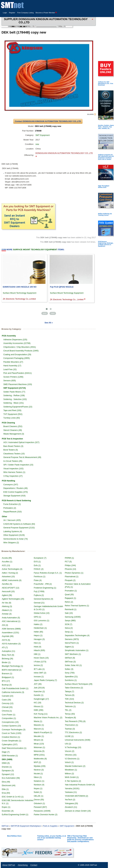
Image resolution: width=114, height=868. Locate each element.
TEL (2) (68, 710)
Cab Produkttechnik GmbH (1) (15, 688)
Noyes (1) (38, 788)
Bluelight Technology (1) (12, 666)
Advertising (23, 865)
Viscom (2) (70, 751)
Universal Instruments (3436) (78, 740)
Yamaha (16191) (72, 788)
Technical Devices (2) (74, 703)
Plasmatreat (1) (72, 576)
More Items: (33, 250)
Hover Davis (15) (41, 658)
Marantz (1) (39, 725)
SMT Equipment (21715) (15, 388)
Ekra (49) (6, 782)
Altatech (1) (7, 610)
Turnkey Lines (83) (12, 418)
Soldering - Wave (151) (14, 403)
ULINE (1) (69, 736)
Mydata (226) (40, 766)
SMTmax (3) (70, 662)
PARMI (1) (69, 558)
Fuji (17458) (39, 591)
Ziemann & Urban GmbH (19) (78, 811)
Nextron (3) (39, 770)
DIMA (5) (6, 763)
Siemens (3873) (72, 639)
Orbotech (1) (39, 803)
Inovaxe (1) (39, 677)
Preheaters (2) (10, 508)
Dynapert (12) (8, 774)
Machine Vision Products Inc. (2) (48, 717)
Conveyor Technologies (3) (14, 730)
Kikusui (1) (38, 706)
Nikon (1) (38, 777)
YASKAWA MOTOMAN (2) (76, 796)
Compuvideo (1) (9, 718)
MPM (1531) (39, 755)
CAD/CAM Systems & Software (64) (19, 524)
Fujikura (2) (39, 595)
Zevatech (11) (71, 807)
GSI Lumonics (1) (41, 620)
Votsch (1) (69, 762)
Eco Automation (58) (11, 778)
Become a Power (46, 13)
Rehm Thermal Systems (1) (77, 606)
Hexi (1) (37, 643)
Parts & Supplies (50, 826)
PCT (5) (68, 562)
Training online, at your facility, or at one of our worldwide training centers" (52, 838)
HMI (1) (37, 654)
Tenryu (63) (70, 714)
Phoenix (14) (71, 569)
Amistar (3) (7, 614)
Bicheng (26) (7, 659)
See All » (49, 323)
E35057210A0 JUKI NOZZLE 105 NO (20, 287)
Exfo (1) (37, 565)
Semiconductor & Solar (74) (16, 539)
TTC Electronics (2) (73, 732)
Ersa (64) (6, 793)
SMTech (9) (70, 658)
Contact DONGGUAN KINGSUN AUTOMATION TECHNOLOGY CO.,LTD (48, 121)
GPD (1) (37, 617)
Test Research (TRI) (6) (75, 721)
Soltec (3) (69, 669)
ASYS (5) (6, 640)
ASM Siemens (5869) (11, 629)
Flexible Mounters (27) (13, 362)
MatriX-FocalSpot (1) (43, 732)
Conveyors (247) (11, 484)
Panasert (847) (40, 807)
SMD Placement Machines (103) (18, 384)
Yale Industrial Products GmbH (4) (80, 785)
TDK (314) (69, 699)
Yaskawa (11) (71, 792)
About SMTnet (9, 865)
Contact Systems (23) (11, 726)
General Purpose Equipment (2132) (19, 528)
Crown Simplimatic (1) (12, 741)
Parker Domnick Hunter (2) (46, 814)
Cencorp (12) (8, 703)
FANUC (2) (39, 569)
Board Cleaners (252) (13, 426)
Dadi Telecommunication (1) (14, 748)
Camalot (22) (8, 696)
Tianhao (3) (70, 729)
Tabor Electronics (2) (74, 688)
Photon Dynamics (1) (74, 573)
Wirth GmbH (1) (72, 777)
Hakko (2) (38, 624)
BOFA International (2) (12, 670)
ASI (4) (5, 625)
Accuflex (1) (7, 562)
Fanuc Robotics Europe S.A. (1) (48, 573)
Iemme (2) (38, 665)
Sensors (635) (10, 380)
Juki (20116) (39, 688)
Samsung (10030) (73, 617)
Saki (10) (69, 613)
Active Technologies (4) (12, 569)
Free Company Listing (25, 13)
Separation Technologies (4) (77, 635)
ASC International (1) (11, 621)
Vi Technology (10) (73, 747)
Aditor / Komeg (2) (10, 573)
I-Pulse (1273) (40, 662)
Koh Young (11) (41, 714)
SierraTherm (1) (72, 643)
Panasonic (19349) (42, 811)
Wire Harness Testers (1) (14, 472)
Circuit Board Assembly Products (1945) (21, 351)
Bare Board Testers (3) (13, 446)
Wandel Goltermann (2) (75, 766)
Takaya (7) (70, 691)
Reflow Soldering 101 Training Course (105, 214)
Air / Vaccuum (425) (12, 520)
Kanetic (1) (39, 695)
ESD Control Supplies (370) (16, 492)
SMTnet (5, 826)
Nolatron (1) (39, 781)
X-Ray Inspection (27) (13, 476)
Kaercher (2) (39, 691)
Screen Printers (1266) (13, 377)
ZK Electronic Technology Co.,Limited (19, 299)
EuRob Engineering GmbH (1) (15, 814)
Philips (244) (70, 565)
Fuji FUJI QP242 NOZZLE (62, 287)
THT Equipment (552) (13, 414)
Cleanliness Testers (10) (14, 454)
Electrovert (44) (9, 785)
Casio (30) (6, 700)
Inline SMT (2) (40, 673)
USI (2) (68, 744)
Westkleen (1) (71, 770)
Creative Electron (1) (11, 737)
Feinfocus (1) (40, 576)
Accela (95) (7, 558)
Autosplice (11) (8, 651)
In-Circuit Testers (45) (13, 461)
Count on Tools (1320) (12, 733)
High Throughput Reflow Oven (104, 187)
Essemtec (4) (8, 811)
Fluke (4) (38, 580)
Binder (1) (6, 662)
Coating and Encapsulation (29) (17, 354)
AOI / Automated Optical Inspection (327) (21, 442)
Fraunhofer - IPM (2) (43, 584)
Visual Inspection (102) (13, 468)
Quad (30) (69, 594)
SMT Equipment (43, 135)
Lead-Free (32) (10, 369)
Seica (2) (69, 628)
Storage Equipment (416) (14, 496)
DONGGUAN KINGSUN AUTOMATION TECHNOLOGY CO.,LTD (53, 21)
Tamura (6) (70, 695)
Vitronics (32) (71, 755)
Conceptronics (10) (10, 722)
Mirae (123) (39, 744)
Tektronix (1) (70, 706)
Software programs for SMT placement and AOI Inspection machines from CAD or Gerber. (106, 157)
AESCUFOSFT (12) (11, 588)
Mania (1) (38, 721)
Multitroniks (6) (40, 759)
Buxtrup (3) (7, 685)
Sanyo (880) (70, 620)
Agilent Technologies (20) (13, 599)
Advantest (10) (8, 576)
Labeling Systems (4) (13, 531)
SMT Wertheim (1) (73, 654)
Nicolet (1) (38, 774)
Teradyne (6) (70, 717)
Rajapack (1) (71, 598)
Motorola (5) (39, 751)
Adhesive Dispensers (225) (15, 340)
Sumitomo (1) (71, 680)
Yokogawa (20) (71, 803)
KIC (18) (37, 703)
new (37, 144)
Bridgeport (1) (8, 677)
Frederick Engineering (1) (45, 588)
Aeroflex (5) (7, 584)
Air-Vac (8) (6, 603)
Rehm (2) (69, 602)
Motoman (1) (39, 747)
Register (12, 13)
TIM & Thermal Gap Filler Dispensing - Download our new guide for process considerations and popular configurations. (80, 839)
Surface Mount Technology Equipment (19, 293)
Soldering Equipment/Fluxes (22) (18, 407)
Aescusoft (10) (8, 591)
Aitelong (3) (7, 606)
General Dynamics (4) (43, 599)
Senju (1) (69, 632)
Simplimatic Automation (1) (77, 650)
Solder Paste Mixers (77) (14, 392)
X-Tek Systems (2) (73, 781)
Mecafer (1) (39, 736)
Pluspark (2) (70, 580)
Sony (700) (70, 673)
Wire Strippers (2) (11, 542)
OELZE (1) (38, 796)
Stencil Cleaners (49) (13, 430)
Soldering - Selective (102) (15, 399)
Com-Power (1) (9, 715)
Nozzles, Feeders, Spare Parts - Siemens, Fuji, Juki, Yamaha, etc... (106, 127)
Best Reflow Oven (14, 836)
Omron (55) (39, 800)
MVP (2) (37, 762)
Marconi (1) (39, 729)
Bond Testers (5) (11, 450)
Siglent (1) (69, 647)
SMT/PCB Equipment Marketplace (26, 826)
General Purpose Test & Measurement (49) (22, 457)
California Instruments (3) (13, 692)
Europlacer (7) (40, 558)
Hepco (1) (38, 635)
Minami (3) (38, 740)
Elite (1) (5, 789)
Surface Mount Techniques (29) (79, 684)
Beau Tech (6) (8, 655)
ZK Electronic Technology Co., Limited (67, 299)
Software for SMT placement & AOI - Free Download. (106, 83)
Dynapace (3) (8, 770)
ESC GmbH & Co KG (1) (13, 797)
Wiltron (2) (69, 774)
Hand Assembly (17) (12, 366)
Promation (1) (71, 591)
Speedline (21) (71, 677)
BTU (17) (6, 681)
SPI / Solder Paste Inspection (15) (18, 465)
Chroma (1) (7, 711)
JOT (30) (38, 684)
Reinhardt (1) (71, 609)
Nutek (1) (38, 792)
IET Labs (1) (39, 669)
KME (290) (38, 710)
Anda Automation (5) (11, 618)
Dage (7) (6, 752)
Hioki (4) (37, 647)
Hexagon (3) (39, 639)
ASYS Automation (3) (11, 644)
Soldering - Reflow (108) (14, 395)
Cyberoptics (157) (10, 744)
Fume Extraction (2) (12, 504)
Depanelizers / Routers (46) (15, 488)
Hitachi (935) (39, 650)
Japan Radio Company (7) (45, 680)
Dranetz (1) (7, 767)
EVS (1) (37, 562)
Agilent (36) (7, 595)
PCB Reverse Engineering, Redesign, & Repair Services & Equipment (106, 244)
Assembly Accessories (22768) (17, 343)
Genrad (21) (39, 603)
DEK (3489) (7, 759)
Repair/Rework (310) (13, 512)
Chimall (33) (7, 707)
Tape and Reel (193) (12, 410)
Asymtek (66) (8, 636)
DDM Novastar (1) (10, 756)
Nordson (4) (39, 785)
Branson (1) (7, 673)
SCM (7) (69, 624)
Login (5, 13)
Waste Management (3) (14, 434)
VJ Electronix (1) (72, 759)
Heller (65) (38, 632)
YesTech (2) (70, 800)
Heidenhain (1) (40, 628)
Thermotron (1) (71, 725)
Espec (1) (6, 807)
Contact (34, 865)
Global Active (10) (42, 613)
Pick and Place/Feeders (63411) (18, 373)
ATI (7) (5, 647)
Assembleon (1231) (10, 632)
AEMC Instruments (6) (12, 580)
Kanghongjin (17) (41, 699)
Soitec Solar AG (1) (73, 665)
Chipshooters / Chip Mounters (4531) (20, 347)
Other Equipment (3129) (14, 535)
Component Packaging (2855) (17, 358)
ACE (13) (6, 565)
